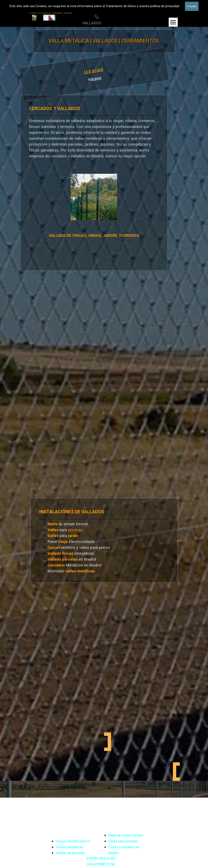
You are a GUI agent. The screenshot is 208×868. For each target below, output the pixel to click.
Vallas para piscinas (123, 841)
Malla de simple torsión (126, 835)
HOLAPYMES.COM (101, 864)
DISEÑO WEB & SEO (101, 858)
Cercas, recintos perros (73, 841)
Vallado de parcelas (70, 853)
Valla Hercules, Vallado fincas (50, 12)
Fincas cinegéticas (70, 847)
